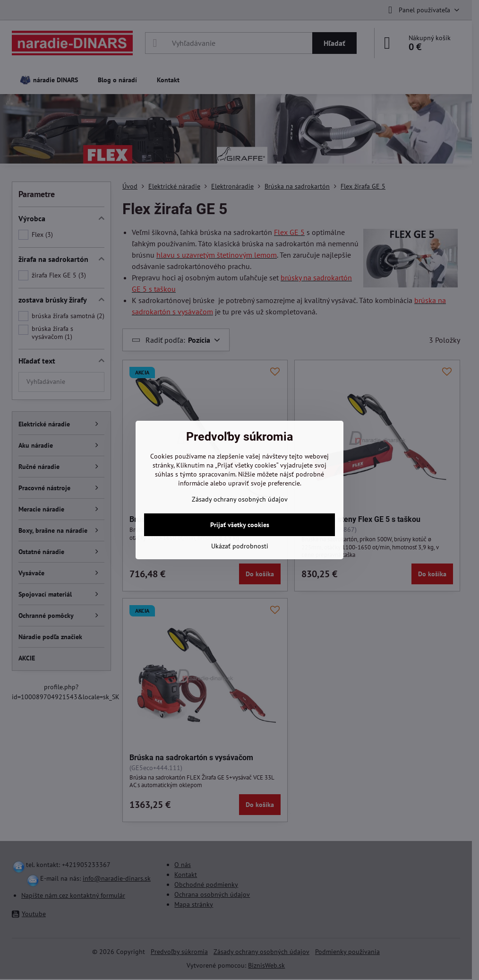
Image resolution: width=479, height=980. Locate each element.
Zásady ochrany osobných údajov (240, 499)
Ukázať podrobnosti (240, 546)
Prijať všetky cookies (240, 525)
